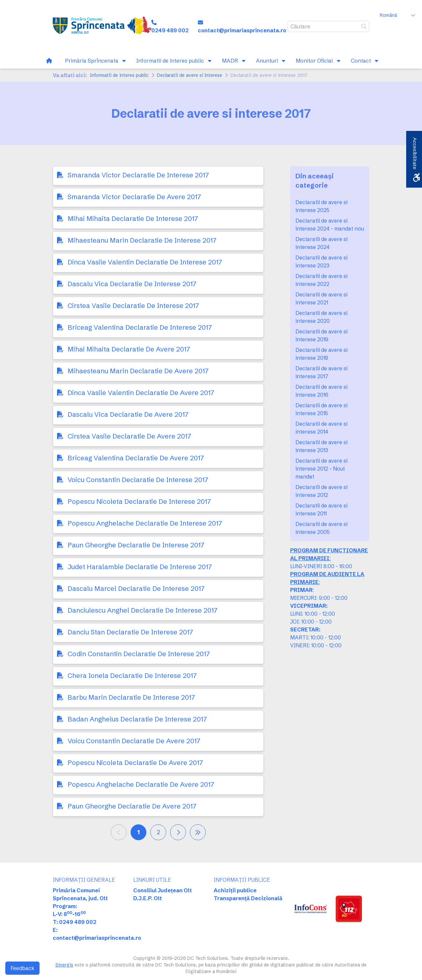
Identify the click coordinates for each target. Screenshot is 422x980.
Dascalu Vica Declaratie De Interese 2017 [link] (132, 284)
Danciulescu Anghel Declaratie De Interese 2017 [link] (143, 610)
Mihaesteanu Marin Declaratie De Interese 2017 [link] (142, 240)
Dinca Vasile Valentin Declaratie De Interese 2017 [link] (145, 262)
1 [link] (138, 832)
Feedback (22, 968)
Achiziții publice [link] (235, 890)
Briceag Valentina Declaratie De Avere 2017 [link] (136, 458)
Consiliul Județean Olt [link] (163, 890)
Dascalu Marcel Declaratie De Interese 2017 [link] (136, 588)
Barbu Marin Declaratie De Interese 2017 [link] (131, 697)
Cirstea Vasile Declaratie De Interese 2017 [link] (133, 306)
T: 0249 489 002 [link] (75, 922)
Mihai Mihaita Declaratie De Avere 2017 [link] (129, 349)
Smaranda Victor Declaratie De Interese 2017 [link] (138, 175)
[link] (102, 26)
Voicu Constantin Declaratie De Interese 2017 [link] (138, 480)
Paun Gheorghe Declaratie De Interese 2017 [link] (136, 545)
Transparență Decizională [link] (248, 898)
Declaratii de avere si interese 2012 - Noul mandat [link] (321, 469)
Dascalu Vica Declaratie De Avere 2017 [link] (128, 414)
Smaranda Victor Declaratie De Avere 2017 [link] (134, 197)
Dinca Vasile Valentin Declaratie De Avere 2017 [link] (141, 393)
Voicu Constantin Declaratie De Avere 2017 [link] (134, 741)
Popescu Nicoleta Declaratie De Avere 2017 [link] (135, 763)
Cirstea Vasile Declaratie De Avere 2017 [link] (129, 436)
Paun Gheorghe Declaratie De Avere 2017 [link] (132, 806)
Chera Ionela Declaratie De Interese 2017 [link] (132, 675)
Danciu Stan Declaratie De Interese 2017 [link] (130, 632)
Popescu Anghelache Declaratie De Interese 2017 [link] (145, 523)
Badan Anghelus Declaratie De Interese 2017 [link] (137, 719)
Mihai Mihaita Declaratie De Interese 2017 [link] (133, 218)
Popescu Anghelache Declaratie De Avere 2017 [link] (141, 784)
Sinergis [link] (64, 965)
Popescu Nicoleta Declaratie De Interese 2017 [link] (139, 501)
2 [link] (158, 832)
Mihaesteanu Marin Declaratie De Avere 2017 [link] (138, 371)
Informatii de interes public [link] (119, 75)
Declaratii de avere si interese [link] (190, 75)
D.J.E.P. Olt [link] (148, 898)
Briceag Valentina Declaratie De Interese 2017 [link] (140, 327)
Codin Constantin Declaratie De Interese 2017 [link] (139, 654)
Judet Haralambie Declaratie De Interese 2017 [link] (140, 567)
